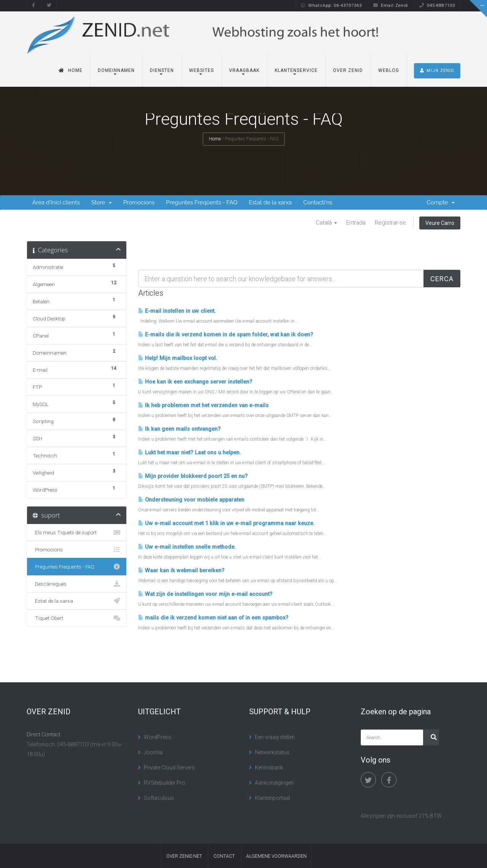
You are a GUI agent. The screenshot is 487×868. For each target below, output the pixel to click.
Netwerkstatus (272, 752)
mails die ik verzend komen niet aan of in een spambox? (213, 618)
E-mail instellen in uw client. (177, 311)
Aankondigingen (274, 783)
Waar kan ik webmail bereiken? (181, 571)
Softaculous (159, 798)
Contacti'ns (318, 202)
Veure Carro (440, 223)
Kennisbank (269, 768)
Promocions (139, 202)
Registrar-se (390, 223)
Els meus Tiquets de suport (77, 532)
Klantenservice (296, 70)
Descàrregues (77, 584)
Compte (441, 202)
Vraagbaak (244, 70)
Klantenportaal (272, 798)
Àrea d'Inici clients (56, 202)
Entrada (356, 223)
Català (326, 223)
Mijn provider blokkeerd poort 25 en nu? (193, 476)
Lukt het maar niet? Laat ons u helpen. (189, 453)
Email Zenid (391, 6)
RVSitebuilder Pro (165, 783)
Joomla (153, 752)
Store (102, 202)
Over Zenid (348, 70)
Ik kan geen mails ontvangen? (179, 429)
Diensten (162, 70)
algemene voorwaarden (276, 856)
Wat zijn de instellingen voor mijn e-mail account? (205, 594)
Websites (201, 70)
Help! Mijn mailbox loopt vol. (178, 358)
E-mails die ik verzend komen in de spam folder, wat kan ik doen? (226, 335)
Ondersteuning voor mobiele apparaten (191, 500)
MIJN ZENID (437, 71)
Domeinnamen (116, 70)
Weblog (389, 70)
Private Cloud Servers (169, 768)
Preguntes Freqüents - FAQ (202, 202)
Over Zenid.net (184, 856)
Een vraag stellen (275, 737)
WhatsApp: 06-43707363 (331, 6)
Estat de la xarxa (270, 202)
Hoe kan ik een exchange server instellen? (195, 382)
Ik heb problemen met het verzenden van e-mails (203, 405)
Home (71, 70)
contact (224, 856)
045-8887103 (437, 6)
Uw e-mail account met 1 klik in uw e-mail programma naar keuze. (226, 523)
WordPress (158, 737)
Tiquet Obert (77, 618)
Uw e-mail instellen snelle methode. (187, 547)
